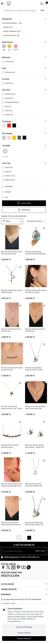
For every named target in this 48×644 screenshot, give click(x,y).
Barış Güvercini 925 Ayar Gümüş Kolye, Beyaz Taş (34, 523)
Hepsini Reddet (24, 633)
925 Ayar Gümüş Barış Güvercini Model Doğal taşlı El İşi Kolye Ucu (36, 253)
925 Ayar (8, 72)
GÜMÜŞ (8, 27)
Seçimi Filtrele (24, 203)
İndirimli (6, 192)
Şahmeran (9, 180)
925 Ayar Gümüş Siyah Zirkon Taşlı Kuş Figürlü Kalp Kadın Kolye (12, 485)
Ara (42, 10)
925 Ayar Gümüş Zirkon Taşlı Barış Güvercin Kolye (11, 253)
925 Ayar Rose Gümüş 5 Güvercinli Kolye (10, 446)
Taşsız (7, 111)
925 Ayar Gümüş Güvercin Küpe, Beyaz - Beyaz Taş (34, 446)
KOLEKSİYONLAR (11, 35)
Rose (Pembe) (16, 48)
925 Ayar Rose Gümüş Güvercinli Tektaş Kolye (34, 485)
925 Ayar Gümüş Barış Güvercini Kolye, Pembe (34, 369)
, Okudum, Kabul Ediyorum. (20, 557)
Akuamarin (9, 94)
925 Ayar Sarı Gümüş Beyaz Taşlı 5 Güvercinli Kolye (35, 407)
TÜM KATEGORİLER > (12, 23)
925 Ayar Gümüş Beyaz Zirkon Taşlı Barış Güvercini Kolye (11, 524)
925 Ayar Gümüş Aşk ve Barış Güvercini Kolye (12, 291)
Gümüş (4, 48)
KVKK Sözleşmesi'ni (12, 557)
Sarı (9, 48)
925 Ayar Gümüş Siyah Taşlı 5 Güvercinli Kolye (12, 369)
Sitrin (7, 106)
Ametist (8, 98)
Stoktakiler (7, 186)
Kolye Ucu (8, 176)
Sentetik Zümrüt (11, 102)
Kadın (7, 83)
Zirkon (7, 115)
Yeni (5, 197)
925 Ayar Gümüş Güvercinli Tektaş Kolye (11, 330)
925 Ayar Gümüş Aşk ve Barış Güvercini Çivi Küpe (36, 291)
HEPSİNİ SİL (24, 210)
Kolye (7, 167)
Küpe (7, 172)
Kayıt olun (40, 551)
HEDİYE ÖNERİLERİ (12, 31)
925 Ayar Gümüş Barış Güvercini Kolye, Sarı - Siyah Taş (11, 407)
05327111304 (10, 576)
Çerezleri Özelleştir (24, 627)
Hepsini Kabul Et (24, 638)
